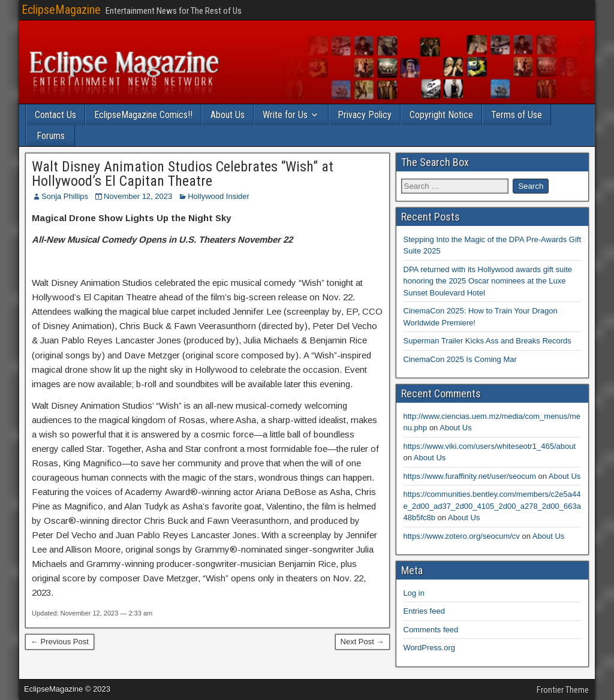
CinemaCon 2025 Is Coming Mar (460, 359)
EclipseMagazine (61, 10)
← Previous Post (60, 642)
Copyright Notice (441, 115)
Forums (51, 136)
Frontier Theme (563, 690)
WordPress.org (429, 648)
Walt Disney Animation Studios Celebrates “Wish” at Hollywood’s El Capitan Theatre (183, 174)
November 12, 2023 (138, 196)
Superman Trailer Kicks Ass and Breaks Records (487, 341)
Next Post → (362, 642)
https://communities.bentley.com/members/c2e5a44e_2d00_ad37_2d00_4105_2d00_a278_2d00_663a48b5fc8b (492, 506)
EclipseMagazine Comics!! (143, 115)
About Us (228, 115)
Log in (414, 593)
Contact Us (55, 115)
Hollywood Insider (219, 196)
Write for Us (285, 115)
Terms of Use (517, 115)
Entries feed (424, 611)
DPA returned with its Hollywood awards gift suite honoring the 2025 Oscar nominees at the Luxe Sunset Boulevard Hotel (488, 281)
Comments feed (431, 630)
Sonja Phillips (65, 196)
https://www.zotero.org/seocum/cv (462, 536)
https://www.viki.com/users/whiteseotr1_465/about (490, 446)
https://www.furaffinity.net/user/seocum (470, 476)
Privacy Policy (365, 115)
